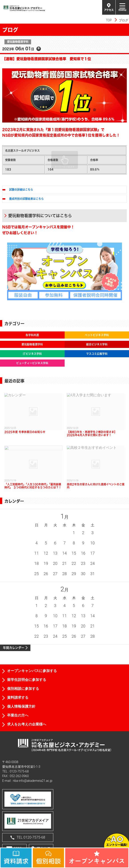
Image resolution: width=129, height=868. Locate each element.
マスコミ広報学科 (97, 354)
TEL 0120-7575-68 (28, 837)
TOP (109, 20)
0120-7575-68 (19, 771)
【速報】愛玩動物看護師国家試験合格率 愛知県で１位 (47, 59)
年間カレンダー (14, 648)
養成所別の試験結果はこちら (26, 199)
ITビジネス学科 (32, 354)
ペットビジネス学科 (97, 335)
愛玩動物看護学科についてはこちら (40, 216)
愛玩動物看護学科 (32, 344)
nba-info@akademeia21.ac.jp (33, 781)
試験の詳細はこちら (21, 190)
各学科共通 (32, 335)
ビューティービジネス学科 (32, 363)
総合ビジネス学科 (97, 344)
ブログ (123, 20)
